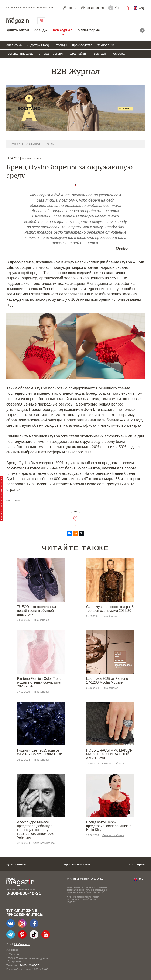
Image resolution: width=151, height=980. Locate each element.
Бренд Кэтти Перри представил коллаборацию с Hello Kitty (109, 826)
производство (82, 45)
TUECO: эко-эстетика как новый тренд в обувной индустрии (37, 611)
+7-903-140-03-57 (28, 965)
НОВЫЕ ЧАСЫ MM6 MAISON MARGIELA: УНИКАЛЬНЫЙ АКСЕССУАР (109, 754)
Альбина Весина (32, 158)
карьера (119, 53)
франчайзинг (79, 53)
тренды (62, 45)
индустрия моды (39, 45)
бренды (41, 30)
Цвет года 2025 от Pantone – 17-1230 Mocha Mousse (109, 680)
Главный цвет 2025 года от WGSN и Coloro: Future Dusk (39, 752)
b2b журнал (63, 30)
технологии (106, 45)
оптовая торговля (52, 53)
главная (15, 144)
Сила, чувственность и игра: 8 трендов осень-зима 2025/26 (110, 609)
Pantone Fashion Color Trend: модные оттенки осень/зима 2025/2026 (40, 682)
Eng (142, 8)
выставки (101, 53)
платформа (136, 864)
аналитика (14, 45)
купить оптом (18, 30)
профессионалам (77, 864)
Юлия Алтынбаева (113, 764)
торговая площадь (20, 53)
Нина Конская (41, 620)
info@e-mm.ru (22, 944)
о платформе (89, 30)
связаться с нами (41, 21)
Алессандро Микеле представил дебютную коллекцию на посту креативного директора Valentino (35, 830)
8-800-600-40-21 (24, 893)
